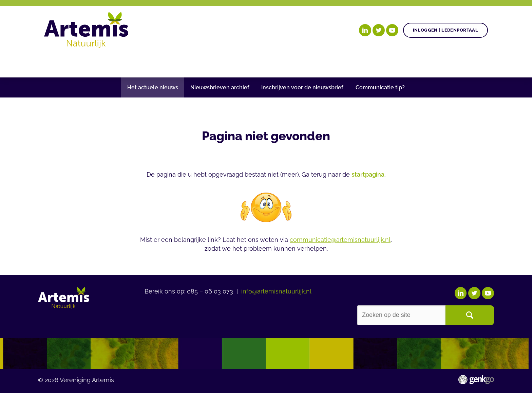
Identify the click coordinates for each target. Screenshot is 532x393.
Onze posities (149, 62)
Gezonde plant (211, 62)
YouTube (392, 30)
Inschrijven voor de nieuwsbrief (302, 87)
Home (53, 63)
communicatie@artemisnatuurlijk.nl (340, 240)
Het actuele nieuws (153, 87)
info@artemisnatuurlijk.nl (276, 291)
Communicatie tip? (380, 87)
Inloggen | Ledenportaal (446, 30)
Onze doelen (90, 62)
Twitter (379, 30)
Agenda (263, 62)
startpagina (368, 174)
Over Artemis (386, 62)
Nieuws (301, 62)
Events (338, 62)
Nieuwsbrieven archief (220, 87)
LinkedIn (365, 30)
